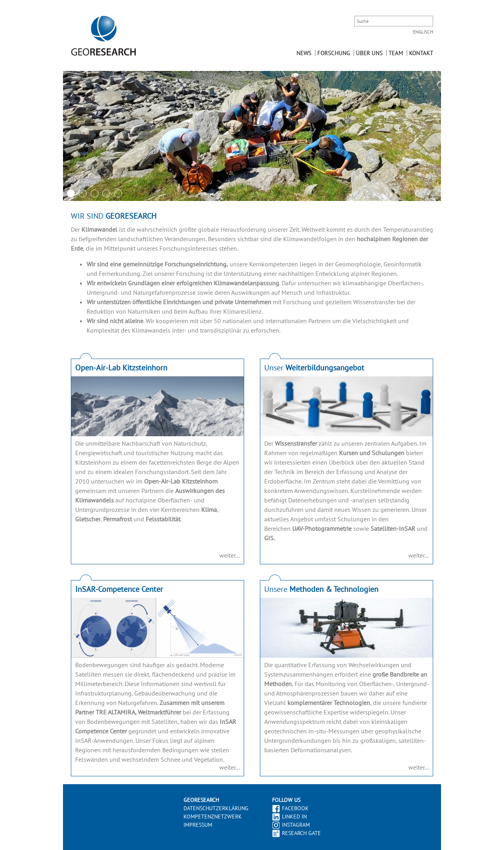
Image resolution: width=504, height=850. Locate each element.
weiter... (230, 555)
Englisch (423, 32)
